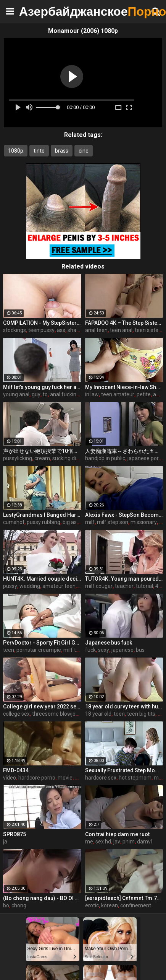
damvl (144, 842)
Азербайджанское (38, 11)
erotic (92, 905)
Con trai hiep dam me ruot (117, 834)
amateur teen (59, 586)
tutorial (144, 586)
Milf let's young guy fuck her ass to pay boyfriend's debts (42, 387)
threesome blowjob (55, 714)
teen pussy (41, 330)
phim (129, 842)
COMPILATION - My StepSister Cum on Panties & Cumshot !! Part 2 (42, 323)
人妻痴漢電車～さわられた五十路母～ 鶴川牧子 (124, 451)
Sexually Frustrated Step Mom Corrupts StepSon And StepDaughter (124, 770)
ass (61, 330)
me (89, 842)
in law (92, 394)
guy (36, 394)
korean (110, 905)
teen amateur (118, 394)
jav (117, 842)
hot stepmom (135, 778)
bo (6, 905)
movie (65, 778)
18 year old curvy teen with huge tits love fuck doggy (124, 707)
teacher (124, 586)
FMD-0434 (16, 770)
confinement (136, 905)
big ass (71, 522)
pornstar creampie (39, 650)
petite (144, 394)
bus (140, 650)
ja (5, 842)
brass (62, 151)
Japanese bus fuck (109, 643)
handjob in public (105, 458)
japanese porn (145, 458)
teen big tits (141, 714)
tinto (39, 151)
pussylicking (18, 458)
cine (84, 151)
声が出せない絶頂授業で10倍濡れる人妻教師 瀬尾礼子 (42, 451)
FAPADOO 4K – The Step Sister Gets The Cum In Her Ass (124, 323)
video (10, 778)
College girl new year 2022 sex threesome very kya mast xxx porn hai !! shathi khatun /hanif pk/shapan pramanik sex (42, 707)
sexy (104, 650)
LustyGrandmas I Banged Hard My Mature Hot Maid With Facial (42, 515)
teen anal (121, 330)
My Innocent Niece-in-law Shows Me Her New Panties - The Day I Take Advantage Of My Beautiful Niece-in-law (124, 387)
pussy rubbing (44, 522)
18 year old (98, 714)
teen (9, 650)
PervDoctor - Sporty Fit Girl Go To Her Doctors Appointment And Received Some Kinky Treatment (42, 643)
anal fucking (65, 394)
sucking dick (67, 458)
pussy (10, 586)
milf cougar (99, 586)
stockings (15, 330)
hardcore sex (101, 778)
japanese (122, 650)
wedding (30, 586)
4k (158, 586)
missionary (144, 522)
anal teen (96, 330)
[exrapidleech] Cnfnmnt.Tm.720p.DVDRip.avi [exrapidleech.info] (124, 898)
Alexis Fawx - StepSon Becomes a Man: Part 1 (124, 515)
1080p (16, 151)
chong (19, 905)
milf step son (113, 522)
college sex (16, 714)
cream (42, 458)
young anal (16, 394)
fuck (90, 650)
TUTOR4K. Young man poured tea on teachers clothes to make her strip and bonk (124, 579)
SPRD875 (15, 834)
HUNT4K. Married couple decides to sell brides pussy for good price (42, 579)
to (45, 394)
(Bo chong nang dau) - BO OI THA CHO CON (42, 898)
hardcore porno (37, 778)
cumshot (14, 522)
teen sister (147, 330)
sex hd (103, 842)
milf (90, 522)
